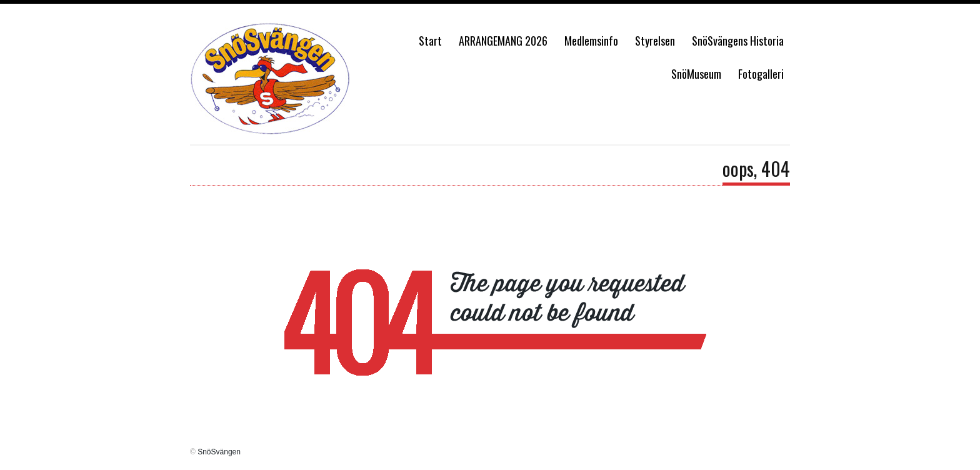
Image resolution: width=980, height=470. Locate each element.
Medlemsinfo (591, 41)
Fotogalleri (761, 74)
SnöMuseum (696, 74)
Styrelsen (655, 41)
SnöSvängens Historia (738, 41)
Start (430, 41)
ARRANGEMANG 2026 (503, 41)
